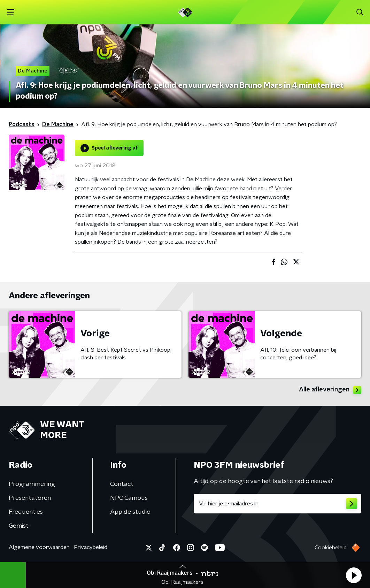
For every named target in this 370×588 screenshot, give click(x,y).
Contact (122, 484)
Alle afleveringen (330, 390)
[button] (354, 575)
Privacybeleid (91, 547)
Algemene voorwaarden (39, 547)
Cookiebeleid (331, 548)
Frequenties (26, 512)
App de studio (130, 512)
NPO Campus (129, 498)
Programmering (32, 484)
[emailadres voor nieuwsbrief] (277, 504)
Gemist (19, 526)
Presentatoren (30, 498)
